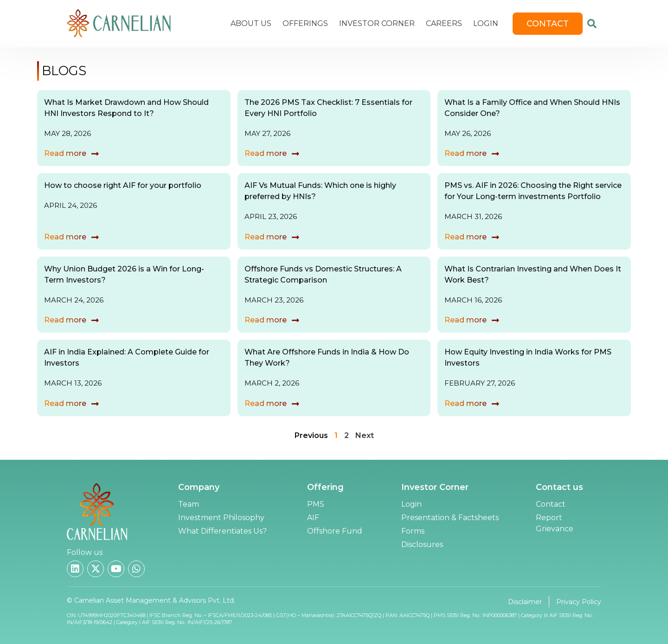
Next (365, 435)
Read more (65, 153)
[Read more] (95, 154)
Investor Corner (377, 23)
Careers (444, 23)
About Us (251, 23)
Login (486, 23)
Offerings (305, 23)
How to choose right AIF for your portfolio (123, 185)
